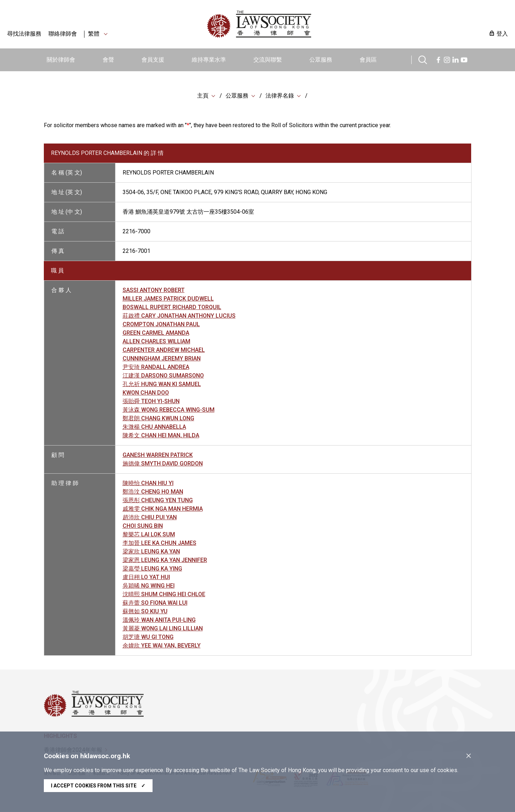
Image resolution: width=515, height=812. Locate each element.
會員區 (368, 60)
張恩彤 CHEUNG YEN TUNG (158, 501)
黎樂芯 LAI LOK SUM (149, 535)
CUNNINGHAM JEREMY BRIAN (162, 359)
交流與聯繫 (268, 60)
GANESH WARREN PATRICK (158, 456)
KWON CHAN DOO (146, 393)
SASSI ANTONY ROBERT (154, 291)
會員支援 (153, 60)
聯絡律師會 (63, 34)
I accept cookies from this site (98, 786)
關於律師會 (61, 60)
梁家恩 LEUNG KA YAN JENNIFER (165, 561)
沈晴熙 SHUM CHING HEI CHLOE (164, 595)
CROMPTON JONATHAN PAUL (161, 325)
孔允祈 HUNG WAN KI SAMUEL (162, 385)
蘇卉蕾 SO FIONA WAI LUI (155, 603)
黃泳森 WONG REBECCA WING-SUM (169, 410)
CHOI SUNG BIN (143, 527)
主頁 (203, 96)
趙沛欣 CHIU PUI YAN (150, 518)
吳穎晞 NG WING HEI (149, 586)
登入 (502, 34)
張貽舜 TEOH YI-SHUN (151, 402)
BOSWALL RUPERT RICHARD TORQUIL (172, 308)
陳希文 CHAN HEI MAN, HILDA (161, 436)
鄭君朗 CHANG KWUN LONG (158, 419)
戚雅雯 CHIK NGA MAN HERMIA (163, 509)
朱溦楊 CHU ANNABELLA (154, 428)
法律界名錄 (280, 96)
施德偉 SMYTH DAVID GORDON (163, 464)
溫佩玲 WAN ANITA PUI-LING (159, 621)
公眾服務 (321, 60)
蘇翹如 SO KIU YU (145, 612)
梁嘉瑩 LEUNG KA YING (152, 569)
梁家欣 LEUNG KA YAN (151, 552)
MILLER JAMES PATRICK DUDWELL (168, 299)
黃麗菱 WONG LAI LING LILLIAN (163, 629)
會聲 (108, 60)
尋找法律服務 (24, 34)
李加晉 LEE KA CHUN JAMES (159, 544)
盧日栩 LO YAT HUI (146, 578)
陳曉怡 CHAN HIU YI (148, 484)
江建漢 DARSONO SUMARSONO (163, 376)
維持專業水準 (209, 60)
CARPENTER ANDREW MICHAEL (164, 351)
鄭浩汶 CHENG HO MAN (153, 492)
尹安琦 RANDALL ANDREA (156, 368)
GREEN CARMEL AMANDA (156, 334)
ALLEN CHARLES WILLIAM (156, 342)
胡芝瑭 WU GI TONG (148, 638)
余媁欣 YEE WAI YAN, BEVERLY (162, 646)
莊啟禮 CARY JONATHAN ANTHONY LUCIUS (179, 316)
